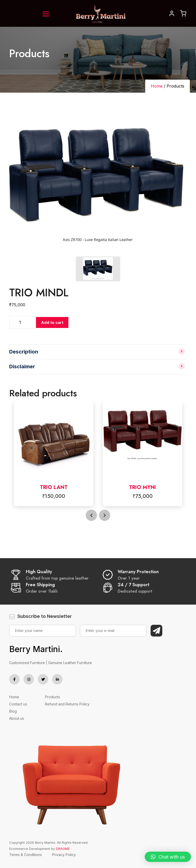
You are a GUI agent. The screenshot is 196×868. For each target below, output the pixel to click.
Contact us (18, 704)
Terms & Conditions (26, 855)
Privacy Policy (64, 855)
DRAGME (63, 849)
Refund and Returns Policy (67, 704)
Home (157, 86)
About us (17, 718)
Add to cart (52, 322)
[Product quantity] (22, 322)
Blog (13, 711)
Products (52, 697)
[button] (168, 857)
